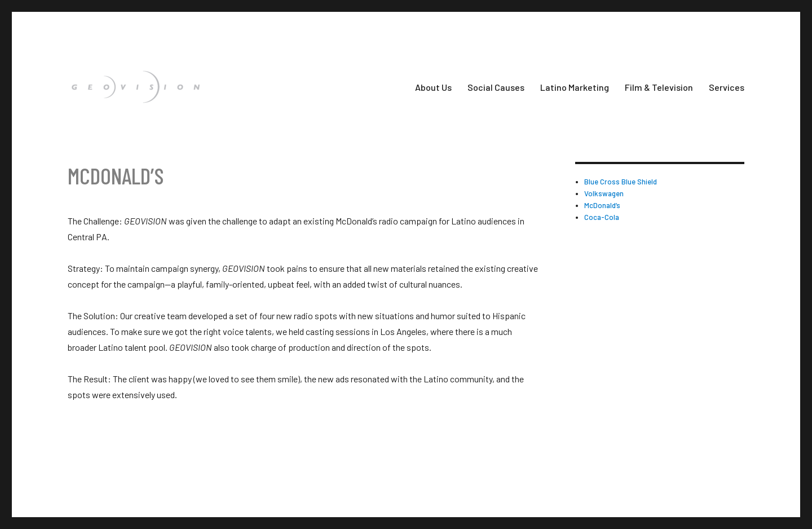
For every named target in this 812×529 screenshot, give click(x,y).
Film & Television (659, 87)
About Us (433, 87)
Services (727, 87)
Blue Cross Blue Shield (621, 182)
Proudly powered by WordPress (155, 475)
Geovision (81, 475)
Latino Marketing (575, 87)
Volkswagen (604, 193)
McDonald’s (602, 205)
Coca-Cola (602, 217)
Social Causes (496, 87)
